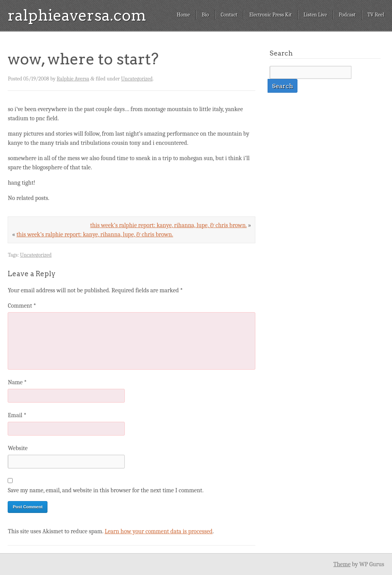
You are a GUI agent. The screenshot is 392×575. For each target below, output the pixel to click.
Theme (342, 564)
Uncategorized (137, 79)
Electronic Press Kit (270, 15)
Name (17, 382)
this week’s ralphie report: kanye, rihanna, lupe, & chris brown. (168, 225)
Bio (205, 15)
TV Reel (376, 15)
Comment (22, 306)
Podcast (347, 15)
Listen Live (315, 15)
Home (183, 15)
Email (17, 415)
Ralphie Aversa (73, 79)
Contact (229, 15)
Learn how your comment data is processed (158, 531)
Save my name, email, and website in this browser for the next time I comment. (105, 490)
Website (17, 448)
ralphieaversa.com (77, 15)
